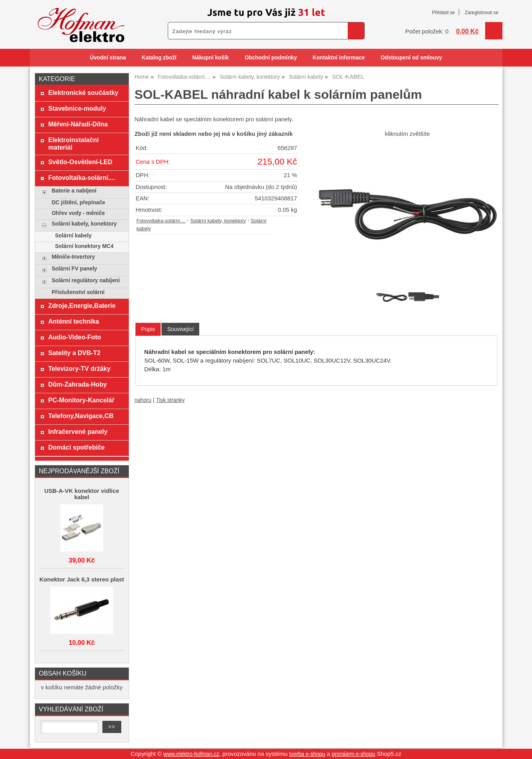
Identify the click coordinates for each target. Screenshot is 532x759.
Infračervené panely (78, 431)
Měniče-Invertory (73, 257)
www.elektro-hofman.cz (191, 754)
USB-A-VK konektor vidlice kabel (82, 494)
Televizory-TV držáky (79, 368)
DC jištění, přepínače (78, 203)
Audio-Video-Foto (74, 337)
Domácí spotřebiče (76, 447)
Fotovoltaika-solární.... (161, 221)
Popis (148, 329)
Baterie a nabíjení (74, 191)
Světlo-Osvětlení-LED (80, 162)
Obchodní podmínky (271, 58)
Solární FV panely (74, 269)
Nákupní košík (210, 58)
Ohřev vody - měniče (78, 213)
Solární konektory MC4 (84, 246)
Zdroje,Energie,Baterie (82, 305)
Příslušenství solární (78, 292)
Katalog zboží (159, 58)
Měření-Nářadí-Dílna (78, 124)
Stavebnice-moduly (77, 108)
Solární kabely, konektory (218, 221)
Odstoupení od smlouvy (411, 58)
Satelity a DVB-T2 (74, 353)
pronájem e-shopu (353, 754)
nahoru (143, 400)
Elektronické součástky (83, 93)
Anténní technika (73, 321)
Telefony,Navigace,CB (81, 416)
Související (180, 329)
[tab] (148, 329)
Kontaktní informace (339, 58)
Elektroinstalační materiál (73, 143)
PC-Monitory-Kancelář (81, 400)
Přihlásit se (443, 13)
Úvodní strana (108, 58)
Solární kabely (73, 236)
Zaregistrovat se (481, 13)
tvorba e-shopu (307, 754)
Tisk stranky (170, 400)
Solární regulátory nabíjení (86, 280)
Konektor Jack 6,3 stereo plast (82, 579)
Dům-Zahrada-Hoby (77, 384)
